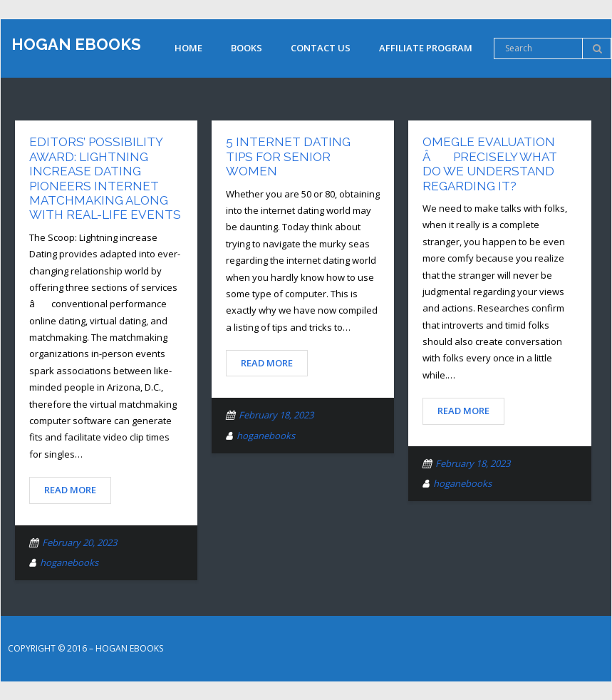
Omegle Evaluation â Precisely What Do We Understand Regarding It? (490, 164)
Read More (70, 490)
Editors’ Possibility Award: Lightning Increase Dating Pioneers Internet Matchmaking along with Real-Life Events (105, 178)
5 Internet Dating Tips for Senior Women (288, 156)
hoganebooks (69, 562)
